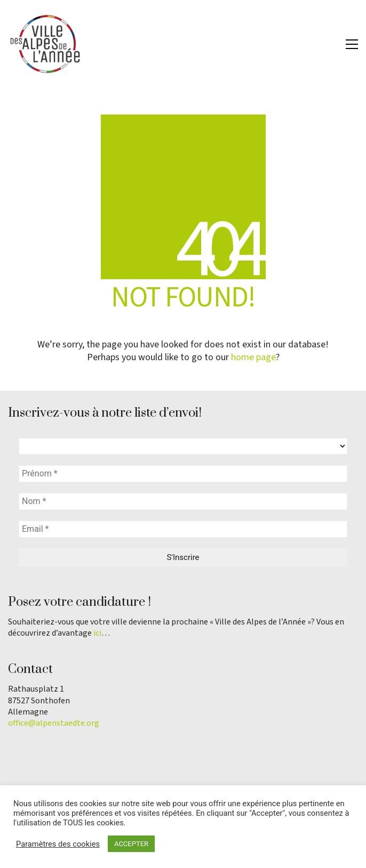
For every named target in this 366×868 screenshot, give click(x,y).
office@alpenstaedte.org (54, 723)
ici (97, 633)
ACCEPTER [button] (131, 844)
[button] (352, 44)
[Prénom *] (183, 474)
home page (253, 358)
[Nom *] (183, 501)
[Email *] (183, 529)
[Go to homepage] (45, 44)
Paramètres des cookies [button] (58, 844)
